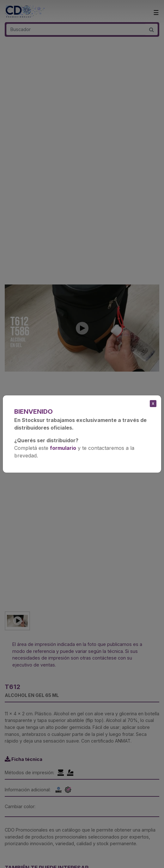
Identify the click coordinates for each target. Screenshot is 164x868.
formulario (63, 448)
